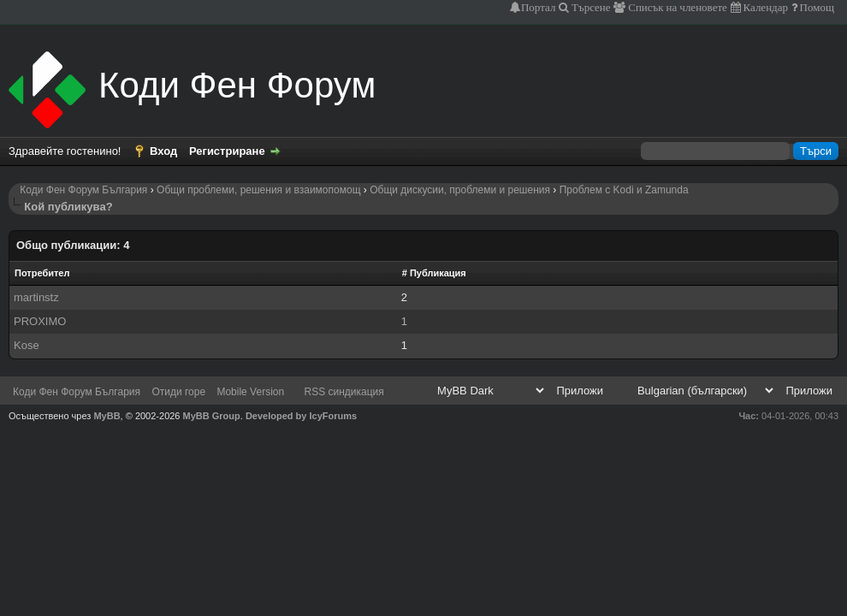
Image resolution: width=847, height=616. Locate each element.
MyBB (107, 416)
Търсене (590, 7)
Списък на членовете (676, 7)
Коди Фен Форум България (83, 190)
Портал (538, 7)
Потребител (42, 273)
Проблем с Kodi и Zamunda (624, 190)
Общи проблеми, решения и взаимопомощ (258, 190)
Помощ (816, 7)
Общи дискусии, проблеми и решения (460, 190)
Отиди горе (178, 392)
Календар (764, 7)
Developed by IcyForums (301, 416)
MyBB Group (212, 416)
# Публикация (434, 273)
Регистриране (227, 151)
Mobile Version (250, 392)
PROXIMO (40, 321)
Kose (27, 345)
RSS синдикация (344, 392)
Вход (163, 151)
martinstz (36, 297)
